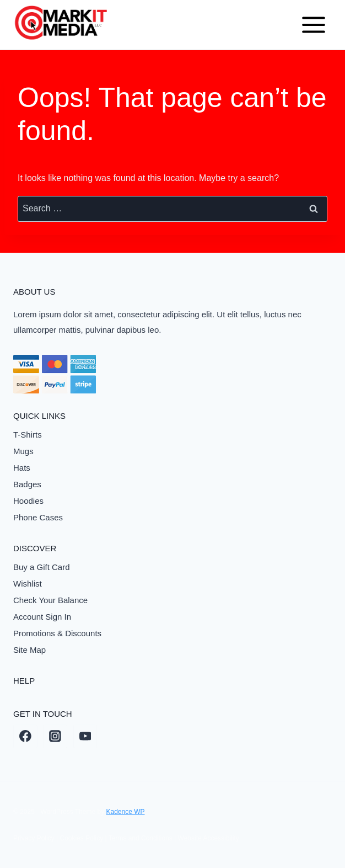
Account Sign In (42, 617)
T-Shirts (28, 435)
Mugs (23, 451)
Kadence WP (125, 812)
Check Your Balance (50, 600)
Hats (22, 468)
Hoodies (28, 501)
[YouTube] (85, 737)
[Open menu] (313, 25)
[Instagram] (55, 737)
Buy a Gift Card (42, 567)
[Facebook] (25, 737)
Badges (27, 484)
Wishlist (28, 584)
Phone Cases (38, 517)
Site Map (29, 650)
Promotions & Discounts (57, 633)
